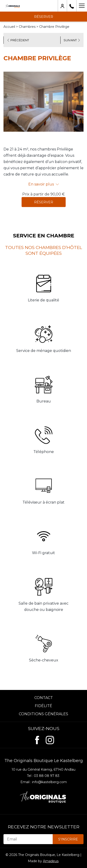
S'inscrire (68, 839)
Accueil (9, 27)
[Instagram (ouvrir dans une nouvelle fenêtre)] (50, 739)
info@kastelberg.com (49, 782)
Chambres (27, 27)
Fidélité (43, 706)
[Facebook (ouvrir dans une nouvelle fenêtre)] (37, 739)
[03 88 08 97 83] (72, 6)
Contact (44, 698)
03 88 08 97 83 (47, 776)
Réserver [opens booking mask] (44, 17)
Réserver (44, 202)
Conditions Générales (43, 714)
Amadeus (51, 861)
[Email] (28, 839)
